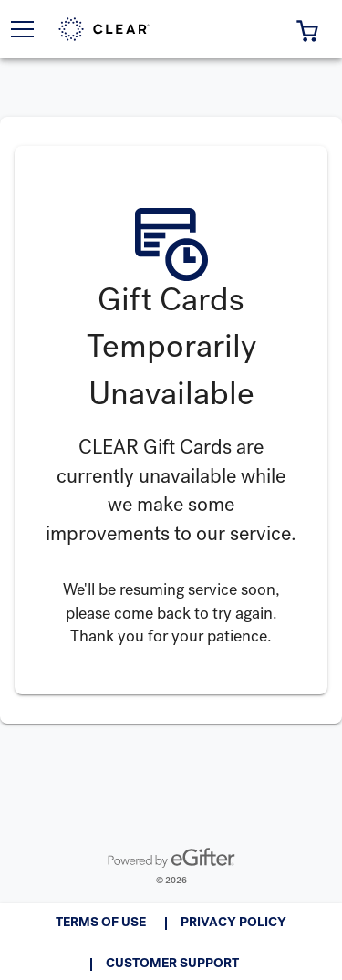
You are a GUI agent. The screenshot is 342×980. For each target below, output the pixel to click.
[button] (307, 29)
